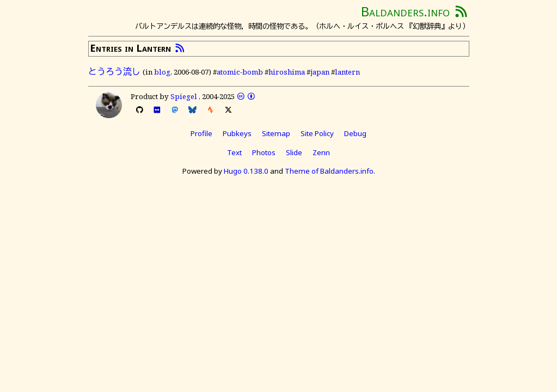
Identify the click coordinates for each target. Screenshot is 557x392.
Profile (201, 133)
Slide (294, 152)
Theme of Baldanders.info (329, 171)
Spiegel (184, 96)
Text (234, 152)
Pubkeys (237, 133)
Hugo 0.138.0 (246, 171)
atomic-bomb (240, 72)
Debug (355, 133)
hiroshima (287, 72)
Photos (264, 152)
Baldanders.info (405, 11)
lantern (347, 72)
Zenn (321, 152)
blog (162, 72)
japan (320, 72)
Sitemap (276, 133)
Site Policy (317, 133)
